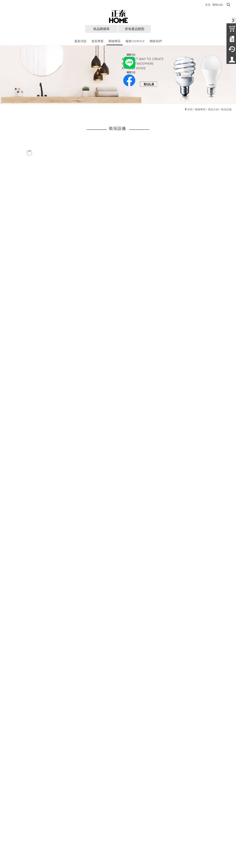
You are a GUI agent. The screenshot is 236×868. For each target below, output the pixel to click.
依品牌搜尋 (101, 29)
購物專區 (200, 109)
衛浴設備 (226, 109)
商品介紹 (213, 109)
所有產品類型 (135, 29)
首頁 (190, 109)
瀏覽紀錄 (218, 5)
